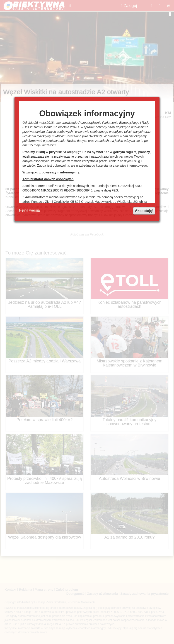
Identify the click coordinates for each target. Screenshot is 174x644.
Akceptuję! (144, 211)
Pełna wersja (29, 210)
